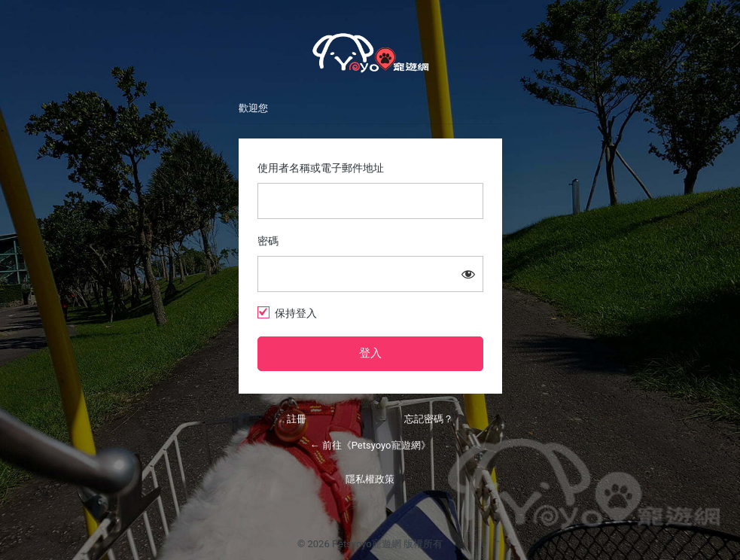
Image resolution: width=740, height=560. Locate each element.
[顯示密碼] (468, 274)
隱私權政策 (370, 479)
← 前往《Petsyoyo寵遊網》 (370, 445)
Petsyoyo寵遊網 (370, 53)
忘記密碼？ (429, 419)
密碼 (268, 241)
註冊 (297, 419)
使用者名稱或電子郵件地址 (321, 168)
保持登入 (296, 313)
